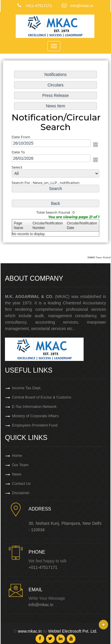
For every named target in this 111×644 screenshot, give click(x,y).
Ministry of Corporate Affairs (35, 416)
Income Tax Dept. (27, 388)
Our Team (20, 465)
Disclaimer (21, 493)
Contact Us (21, 484)
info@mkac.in (41, 605)
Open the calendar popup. (95, 145)
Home (17, 456)
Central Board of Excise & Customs (42, 397)
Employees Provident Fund (35, 425)
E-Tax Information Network (34, 407)
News (17, 474)
